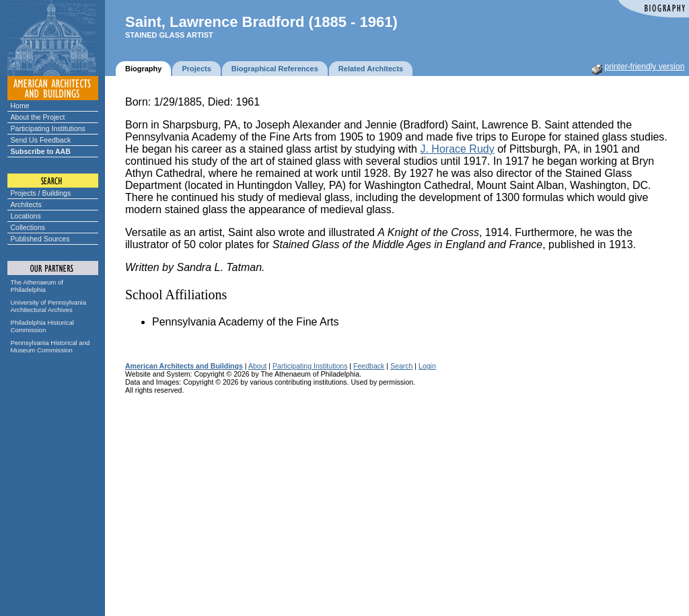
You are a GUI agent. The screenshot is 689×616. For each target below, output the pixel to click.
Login (427, 366)
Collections (28, 227)
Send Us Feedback (41, 140)
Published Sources (40, 239)
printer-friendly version (645, 67)
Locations (26, 216)
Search (401, 366)
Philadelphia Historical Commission (42, 326)
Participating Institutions (48, 128)
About (258, 366)
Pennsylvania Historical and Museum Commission (50, 346)
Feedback (369, 366)
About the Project (38, 117)
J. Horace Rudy (457, 149)
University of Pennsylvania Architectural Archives (49, 306)
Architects (26, 204)
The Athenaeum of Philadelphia (37, 286)
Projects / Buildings (41, 193)
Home (20, 106)
